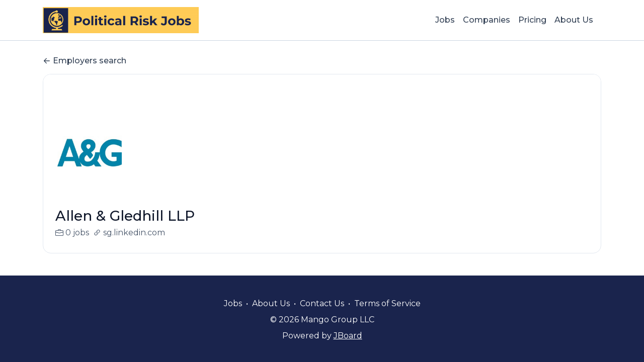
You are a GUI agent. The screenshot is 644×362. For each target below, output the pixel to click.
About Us (574, 20)
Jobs (445, 20)
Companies (487, 20)
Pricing (532, 20)
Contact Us (322, 303)
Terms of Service (387, 303)
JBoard (348, 336)
